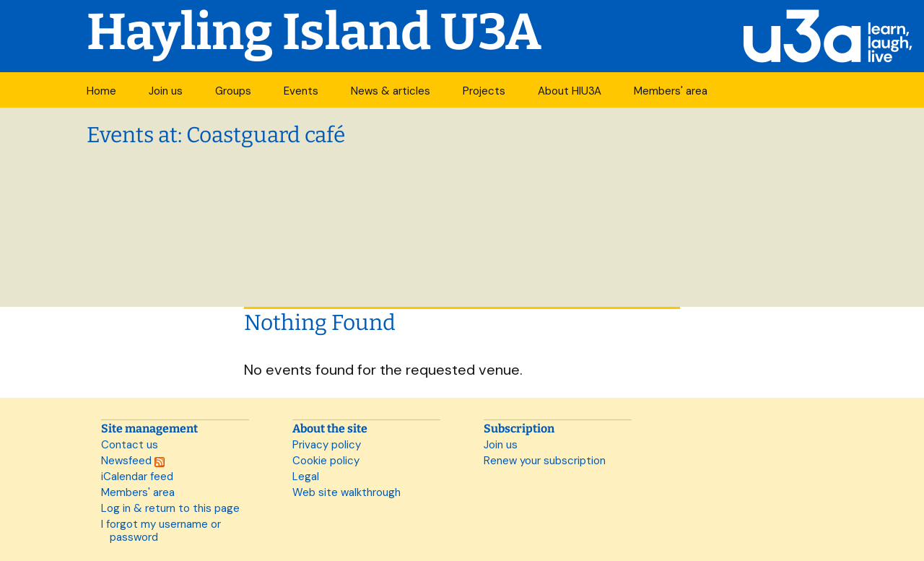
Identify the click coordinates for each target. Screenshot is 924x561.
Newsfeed (133, 461)
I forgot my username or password (161, 531)
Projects (484, 91)
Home (101, 91)
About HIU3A (570, 91)
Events (301, 91)
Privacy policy (327, 445)
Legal (306, 477)
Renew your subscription (545, 461)
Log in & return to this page (170, 508)
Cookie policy (326, 461)
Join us (166, 91)
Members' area (671, 91)
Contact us (130, 445)
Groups (233, 91)
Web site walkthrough (346, 492)
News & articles (391, 91)
